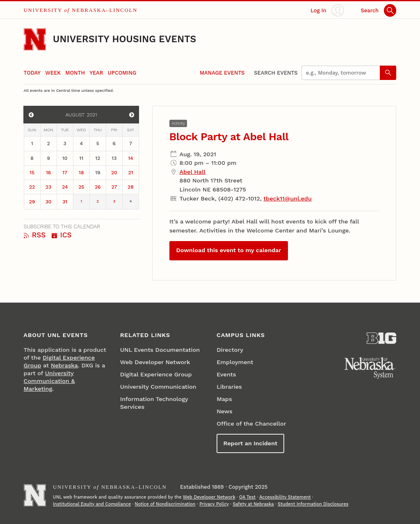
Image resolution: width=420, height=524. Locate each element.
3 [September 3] (114, 201)
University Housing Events (125, 39)
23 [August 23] (48, 187)
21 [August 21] (130, 173)
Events (226, 375)
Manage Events (222, 73)
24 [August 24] (65, 187)
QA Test (247, 497)
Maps (224, 399)
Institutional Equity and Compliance (92, 504)
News (224, 411)
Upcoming (122, 73)
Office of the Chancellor (251, 424)
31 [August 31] (65, 202)
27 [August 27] (114, 187)
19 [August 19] (98, 173)
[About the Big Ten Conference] (381, 338)
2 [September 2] (98, 201)
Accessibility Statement (285, 497)
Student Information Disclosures (313, 504)
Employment (235, 362)
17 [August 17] (65, 173)
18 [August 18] (81, 173)
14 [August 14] (130, 158)
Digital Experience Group (156, 375)
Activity (178, 123)
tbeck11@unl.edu (288, 199)
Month (75, 73)
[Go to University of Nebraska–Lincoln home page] (35, 39)
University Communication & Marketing (49, 381)
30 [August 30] (49, 202)
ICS (62, 235)
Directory (230, 350)
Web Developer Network (155, 362)
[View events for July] (31, 114)
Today (32, 73)
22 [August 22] (32, 187)
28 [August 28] (131, 187)
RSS (35, 235)
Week (53, 73)
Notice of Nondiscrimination (165, 504)
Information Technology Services (154, 403)
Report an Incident (251, 443)
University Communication (158, 387)
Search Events (276, 73)
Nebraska (64, 366)
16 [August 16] (48, 173)
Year (96, 73)
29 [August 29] (32, 202)
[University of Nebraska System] (370, 368)
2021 (92, 115)
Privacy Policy (214, 504)
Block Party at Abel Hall (229, 137)
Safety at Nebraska (253, 504)
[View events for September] (132, 114)
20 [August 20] (114, 173)
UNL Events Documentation (160, 350)
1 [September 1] (81, 201)
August (75, 115)
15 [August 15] (32, 173)
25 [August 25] (81, 187)
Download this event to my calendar (228, 250)
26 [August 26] (98, 187)
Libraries (229, 387)
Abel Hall (192, 172)
